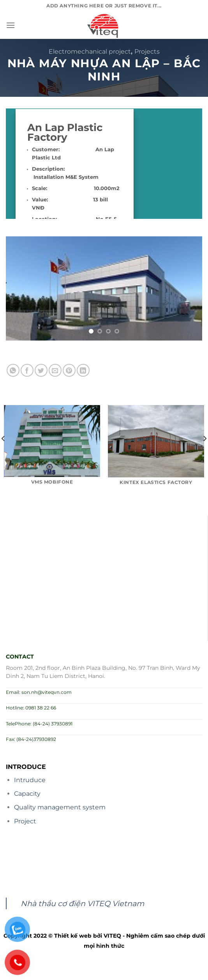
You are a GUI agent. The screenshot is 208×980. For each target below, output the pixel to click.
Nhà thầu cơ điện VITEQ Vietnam (82, 903)
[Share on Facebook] (27, 370)
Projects (147, 52)
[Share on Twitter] (41, 370)
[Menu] (11, 25)
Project (25, 821)
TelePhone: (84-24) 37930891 (39, 724)
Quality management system (60, 807)
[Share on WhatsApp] (13, 370)
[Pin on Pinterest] (69, 370)
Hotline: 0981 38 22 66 (31, 708)
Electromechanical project (90, 52)
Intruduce (30, 780)
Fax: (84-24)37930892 (31, 739)
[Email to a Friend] (55, 370)
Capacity (27, 794)
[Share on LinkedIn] (83, 370)
